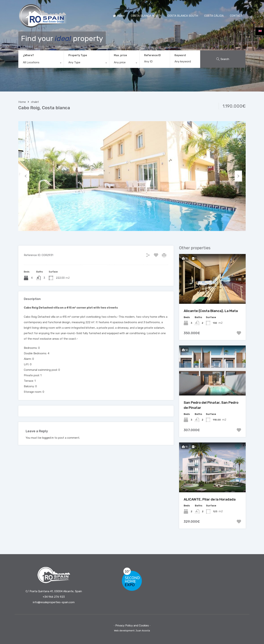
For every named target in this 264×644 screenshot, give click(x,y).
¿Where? (28, 55)
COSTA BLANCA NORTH (146, 16)
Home (119, 16)
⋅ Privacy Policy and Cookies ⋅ (132, 626)
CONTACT (236, 16)
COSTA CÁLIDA (214, 16)
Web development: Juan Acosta (132, 631)
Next (238, 176)
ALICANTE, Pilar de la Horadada (210, 499)
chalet (35, 102)
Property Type (78, 55)
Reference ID (152, 55)
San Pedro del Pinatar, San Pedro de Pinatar (211, 405)
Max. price (120, 55)
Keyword (180, 55)
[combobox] (41, 63)
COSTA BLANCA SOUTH (183, 16)
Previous (26, 176)
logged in (48, 438)
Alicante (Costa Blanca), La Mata (211, 311)
